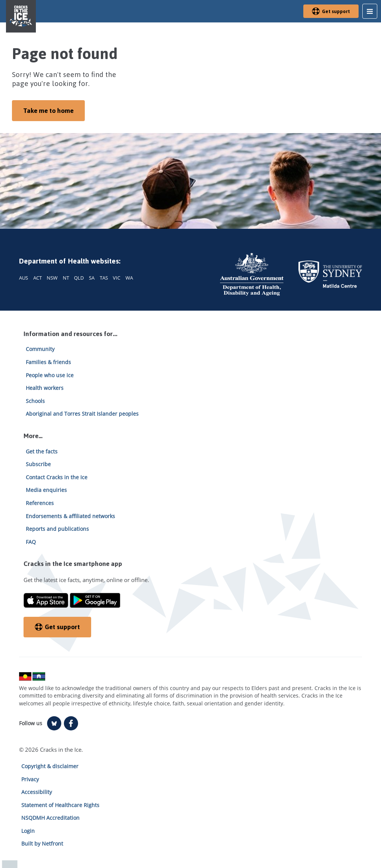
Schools (35, 401)
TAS (104, 278)
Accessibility (37, 792)
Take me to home (48, 111)
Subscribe (38, 464)
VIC (117, 278)
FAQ (31, 542)
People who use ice (50, 375)
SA (92, 278)
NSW (52, 278)
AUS (24, 278)
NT (66, 278)
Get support (331, 11)
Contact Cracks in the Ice (57, 477)
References (40, 503)
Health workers (45, 388)
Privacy (30, 779)
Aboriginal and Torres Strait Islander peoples (82, 414)
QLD (79, 278)
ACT (38, 278)
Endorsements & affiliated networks (70, 516)
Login (28, 831)
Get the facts (42, 451)
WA (129, 278)
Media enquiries (46, 490)
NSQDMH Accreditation (50, 818)
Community (40, 349)
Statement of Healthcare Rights (60, 805)
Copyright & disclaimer (50, 766)
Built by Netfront (42, 844)
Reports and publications (57, 529)
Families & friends (48, 362)
